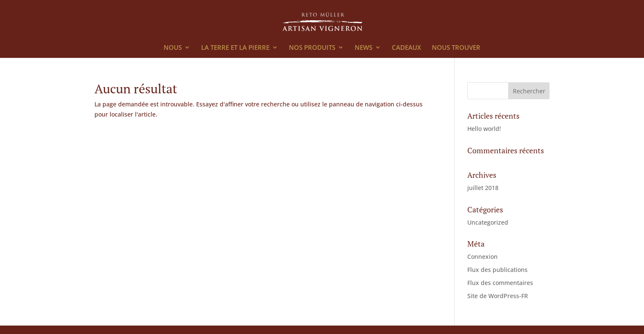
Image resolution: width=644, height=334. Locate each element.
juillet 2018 (483, 188)
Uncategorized (488, 222)
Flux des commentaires (500, 283)
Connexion (482, 257)
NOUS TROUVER (456, 48)
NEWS (364, 48)
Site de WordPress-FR (498, 296)
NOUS (173, 48)
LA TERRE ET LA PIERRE (235, 48)
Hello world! (484, 129)
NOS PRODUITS (312, 48)
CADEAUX (406, 48)
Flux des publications (497, 270)
